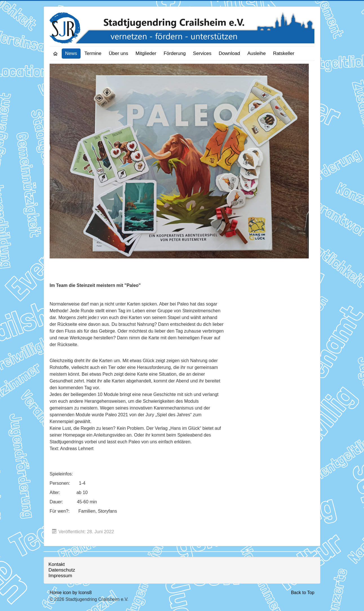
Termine (93, 53)
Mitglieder (146, 53)
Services (202, 53)
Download (229, 53)
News (71, 53)
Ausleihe (257, 53)
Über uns (118, 53)
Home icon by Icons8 (71, 593)
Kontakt (57, 564)
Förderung (175, 53)
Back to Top (303, 593)
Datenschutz (62, 570)
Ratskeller (284, 53)
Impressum (60, 576)
